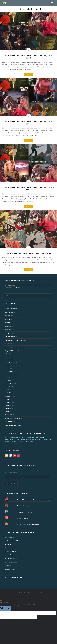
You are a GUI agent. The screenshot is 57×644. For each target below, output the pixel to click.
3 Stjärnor (9, 405)
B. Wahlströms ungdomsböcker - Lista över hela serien (33, 506)
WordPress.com (43, 593)
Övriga (8, 378)
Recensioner (8, 396)
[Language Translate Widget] (28, 285)
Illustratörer (8, 326)
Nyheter (7, 347)
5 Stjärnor (9, 411)
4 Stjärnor (9, 408)
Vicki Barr (9, 393)
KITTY (5, 3)
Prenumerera (11, 483)
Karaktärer (8, 333)
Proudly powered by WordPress (18, 593)
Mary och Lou (10, 372)
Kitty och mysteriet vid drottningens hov (29, 524)
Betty (8, 354)
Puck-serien (9, 387)
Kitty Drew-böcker (10, 337)
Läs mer (29, 74)
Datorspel (7, 316)
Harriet (8, 366)
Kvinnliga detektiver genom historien (15, 340)
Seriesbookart (9, 555)
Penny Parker (10, 384)
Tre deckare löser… (10, 569)
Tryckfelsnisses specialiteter (13, 418)
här (44, 437)
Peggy (8, 381)
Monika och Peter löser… (13, 375)
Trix (7, 390)
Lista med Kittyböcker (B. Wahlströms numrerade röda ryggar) (35, 500)
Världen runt (8, 422)
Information (8, 330)
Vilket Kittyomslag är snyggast (13, 425)
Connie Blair (9, 360)
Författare (8, 323)
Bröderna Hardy (9, 312)
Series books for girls (11, 559)
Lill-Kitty (7, 344)
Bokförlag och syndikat (11, 309)
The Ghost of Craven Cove (25, 512)
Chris (7, 357)
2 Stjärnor (9, 402)
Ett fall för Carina (11, 363)
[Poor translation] (8, 609)
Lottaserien (8, 566)
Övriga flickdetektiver (11, 351)
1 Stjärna (8, 399)
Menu (52, 3)
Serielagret (8, 544)
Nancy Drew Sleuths (10, 551)
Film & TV (7, 319)
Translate (16, 287)
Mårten (8, 369)
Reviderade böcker (23, 518)
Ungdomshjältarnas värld (11, 541)
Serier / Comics (9, 415)
